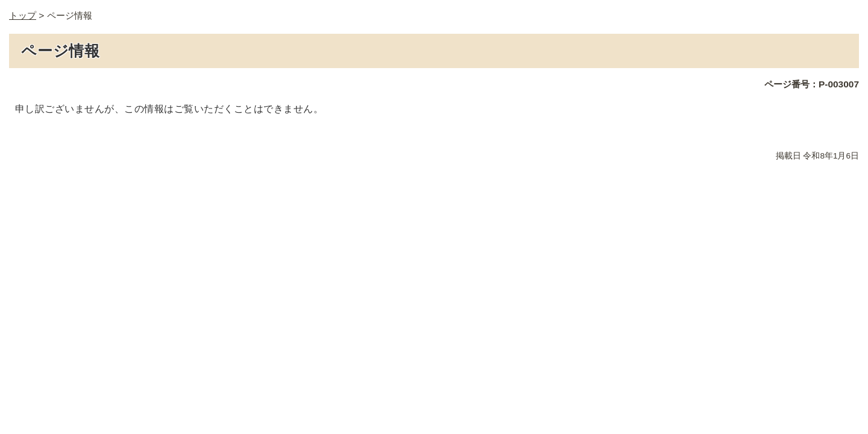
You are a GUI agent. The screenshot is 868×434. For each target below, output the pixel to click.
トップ (23, 15)
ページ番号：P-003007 (812, 84)
